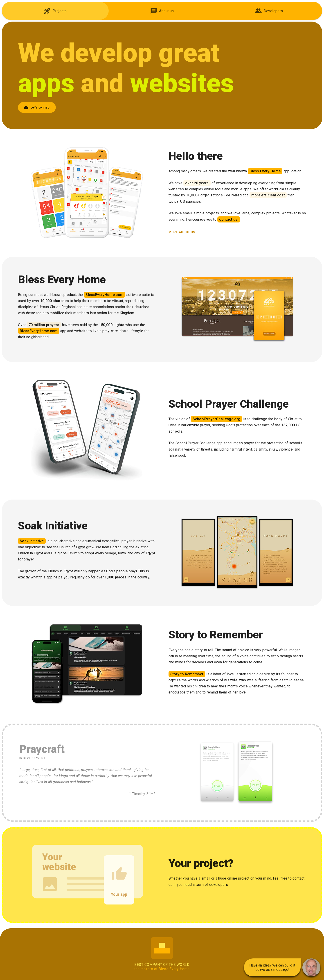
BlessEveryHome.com (104, 295)
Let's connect (37, 107)
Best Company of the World (162, 965)
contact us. (229, 219)
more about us (182, 232)
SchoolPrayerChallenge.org (216, 419)
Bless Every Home (265, 171)
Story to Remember (187, 674)
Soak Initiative (32, 541)
